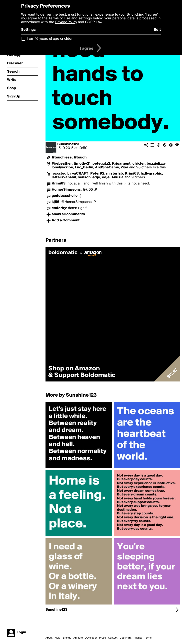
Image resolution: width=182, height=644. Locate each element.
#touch (80, 158)
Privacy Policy (66, 22)
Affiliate (78, 638)
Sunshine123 (68, 144)
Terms (148, 638)
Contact (113, 638)
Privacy (138, 638)
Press (102, 638)
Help (58, 638)
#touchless (62, 158)
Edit (157, 30)
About (49, 638)
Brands (67, 638)
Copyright (126, 638)
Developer (91, 638)
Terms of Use (59, 18)
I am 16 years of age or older (50, 39)
